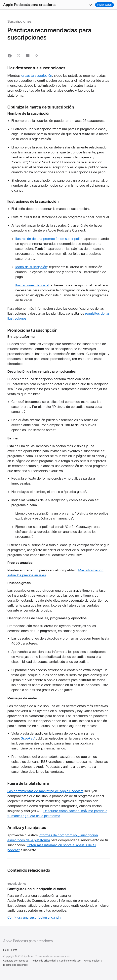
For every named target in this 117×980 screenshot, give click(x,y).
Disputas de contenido (15, 965)
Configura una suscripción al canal (33, 917)
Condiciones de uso (70, 961)
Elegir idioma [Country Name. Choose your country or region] (10, 950)
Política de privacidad (43, 961)
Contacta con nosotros (16, 961)
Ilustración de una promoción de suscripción (49, 239)
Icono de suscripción (31, 267)
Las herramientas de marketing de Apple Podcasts (45, 791)
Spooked (28, 738)
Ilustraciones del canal (32, 285)
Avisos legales (92, 961)
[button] (0, 0)
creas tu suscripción (37, 76)
